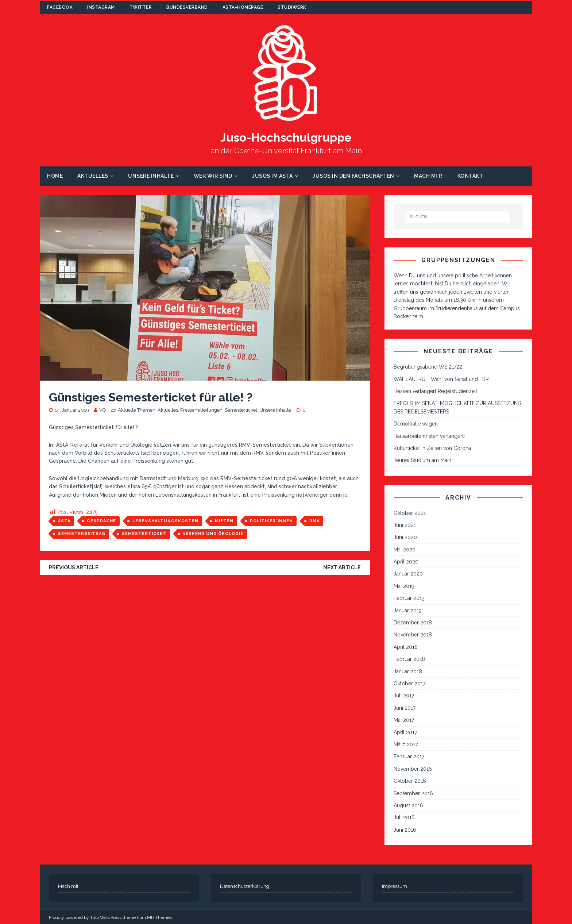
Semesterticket (241, 410)
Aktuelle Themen (137, 410)
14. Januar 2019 (72, 410)
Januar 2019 (408, 611)
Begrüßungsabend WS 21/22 (428, 367)
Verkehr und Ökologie (213, 534)
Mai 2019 (404, 586)
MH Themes (159, 917)
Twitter (141, 7)
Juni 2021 (405, 525)
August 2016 (408, 805)
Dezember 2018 (413, 623)
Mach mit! (428, 176)
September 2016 (413, 793)
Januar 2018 (408, 671)
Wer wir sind (213, 176)
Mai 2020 (405, 550)
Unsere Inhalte (151, 176)
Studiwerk (292, 7)
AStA (64, 521)
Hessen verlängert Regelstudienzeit (435, 391)
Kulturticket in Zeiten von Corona (432, 448)
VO (103, 410)
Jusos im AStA (273, 176)
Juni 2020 (405, 537)
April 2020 (406, 562)
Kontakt (470, 176)
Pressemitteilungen (201, 410)
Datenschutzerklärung (245, 886)
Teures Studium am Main (422, 460)
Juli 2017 (404, 696)
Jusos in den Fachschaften (353, 176)
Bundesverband (187, 7)
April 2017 (405, 732)
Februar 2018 (409, 659)
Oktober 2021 (410, 513)
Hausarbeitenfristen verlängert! (429, 436)
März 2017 (406, 744)
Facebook (60, 7)
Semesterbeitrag (82, 534)
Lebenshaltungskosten (165, 521)
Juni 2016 (405, 830)
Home (55, 176)
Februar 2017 (409, 756)
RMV (314, 521)
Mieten (224, 521)
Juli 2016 (404, 817)
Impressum (395, 886)
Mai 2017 (404, 720)
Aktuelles (93, 176)
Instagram (101, 7)
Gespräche (101, 521)
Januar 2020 (408, 574)
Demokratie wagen (416, 424)
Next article (342, 567)
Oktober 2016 (410, 781)
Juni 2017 (405, 708)
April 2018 (406, 647)
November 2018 (413, 635)
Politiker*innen (271, 521)
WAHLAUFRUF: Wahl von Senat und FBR (441, 379)
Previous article (74, 567)
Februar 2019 (409, 598)
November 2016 (413, 769)
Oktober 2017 (409, 684)
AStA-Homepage (243, 7)
